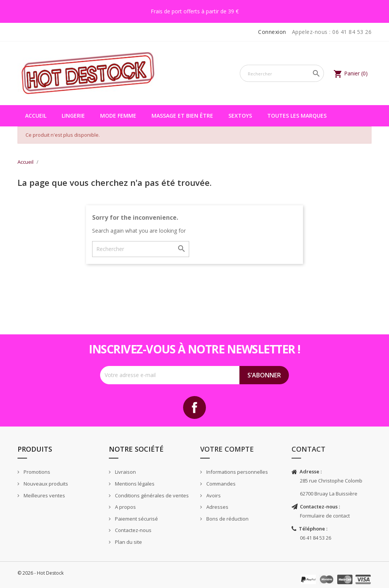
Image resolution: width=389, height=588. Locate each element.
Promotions (36, 472)
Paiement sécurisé (136, 519)
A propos (125, 507)
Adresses (217, 507)
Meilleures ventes (44, 495)
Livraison (125, 472)
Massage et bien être (182, 116)
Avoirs (213, 495)
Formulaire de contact (325, 516)
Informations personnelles (237, 472)
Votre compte (227, 449)
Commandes (220, 484)
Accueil (36, 116)
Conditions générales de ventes (151, 495)
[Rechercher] (282, 73)
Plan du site (128, 542)
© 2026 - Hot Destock (41, 573)
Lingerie (73, 116)
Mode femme (118, 116)
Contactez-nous (133, 530)
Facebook (194, 407)
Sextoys (240, 116)
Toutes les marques (297, 116)
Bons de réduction (227, 519)
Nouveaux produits (45, 484)
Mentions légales (134, 484)
